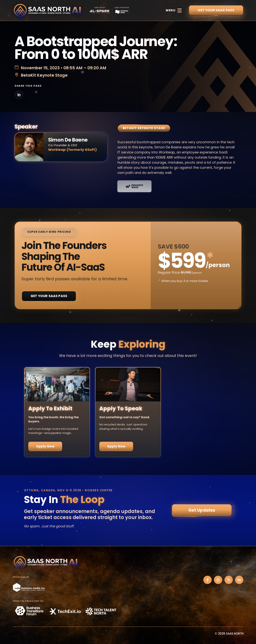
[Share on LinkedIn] (19, 95)
